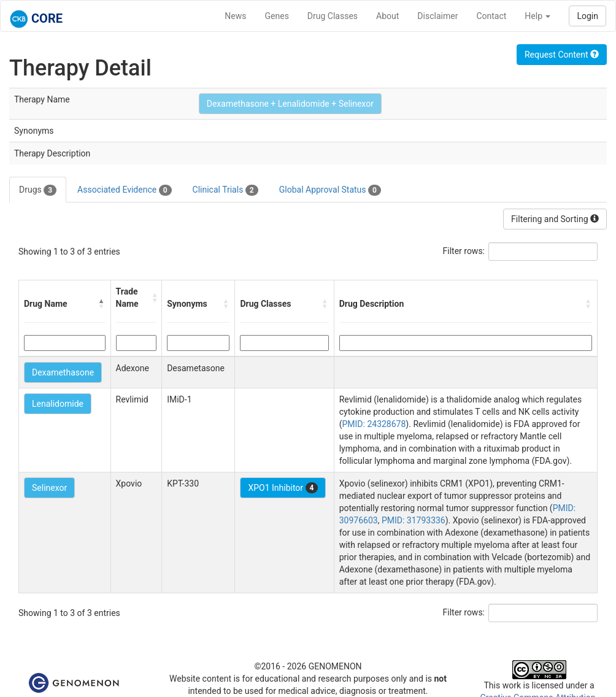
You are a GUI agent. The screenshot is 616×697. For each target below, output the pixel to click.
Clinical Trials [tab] (225, 190)
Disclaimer (437, 16)
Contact (491, 16)
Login (587, 16)
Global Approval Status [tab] (330, 190)
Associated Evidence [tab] (124, 190)
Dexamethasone (63, 372)
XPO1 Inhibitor (283, 488)
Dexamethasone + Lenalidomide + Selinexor (290, 104)
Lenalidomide (58, 404)
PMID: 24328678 (374, 424)
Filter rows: (464, 251)
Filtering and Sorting (555, 219)
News (235, 16)
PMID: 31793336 (414, 520)
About (387, 16)
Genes (277, 16)
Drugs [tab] (38, 190)
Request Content (562, 55)
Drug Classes (333, 16)
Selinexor (49, 488)
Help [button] (537, 16)
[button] (102, 304)
